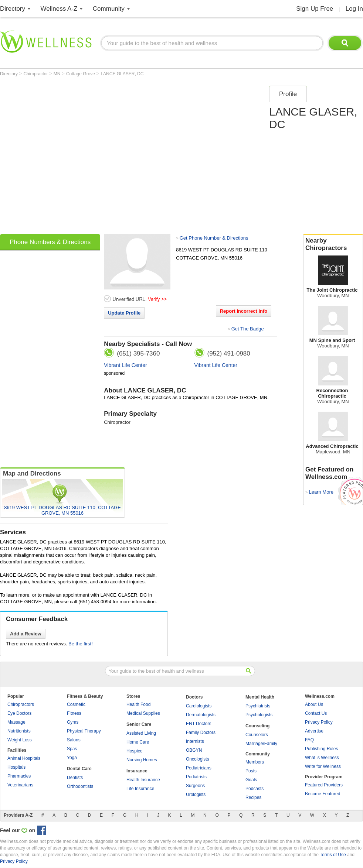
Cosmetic (76, 704)
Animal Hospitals (24, 758)
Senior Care (139, 724)
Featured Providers (324, 785)
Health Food (138, 704)
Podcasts (255, 789)
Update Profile (124, 313)
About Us (314, 704)
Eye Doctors (19, 713)
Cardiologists (199, 706)
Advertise (314, 731)
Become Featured (323, 794)
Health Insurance (143, 780)
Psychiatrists (258, 706)
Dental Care (79, 769)
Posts (251, 771)
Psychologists (259, 715)
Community (109, 9)
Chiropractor (36, 74)
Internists (195, 741)
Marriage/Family (261, 744)
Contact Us (316, 713)
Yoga (72, 758)
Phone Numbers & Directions (50, 242)
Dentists (75, 778)
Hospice (134, 751)
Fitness (74, 713)
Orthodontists (80, 786)
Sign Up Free (315, 9)
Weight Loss (20, 740)
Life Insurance (140, 789)
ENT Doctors (199, 724)
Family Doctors (201, 733)
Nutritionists (19, 731)
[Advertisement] (76, 157)
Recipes (253, 797)
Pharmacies (19, 776)
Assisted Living (141, 733)
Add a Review (26, 634)
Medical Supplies (143, 713)
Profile (288, 94)
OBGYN (194, 750)
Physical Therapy (84, 731)
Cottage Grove (81, 74)
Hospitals (16, 767)
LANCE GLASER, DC (122, 74)
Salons (74, 740)
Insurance (137, 771)
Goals (251, 780)
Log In (354, 9)
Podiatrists (196, 777)
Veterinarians (20, 785)
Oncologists (198, 759)
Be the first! (81, 644)
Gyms (73, 722)
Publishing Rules (321, 749)
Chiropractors (21, 704)
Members (255, 762)
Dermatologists (201, 715)
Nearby (333, 244)
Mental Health (260, 697)
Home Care (138, 742)
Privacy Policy (319, 722)
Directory (13, 9)
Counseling (257, 726)
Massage (16, 722)
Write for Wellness (323, 766)
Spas (72, 749)
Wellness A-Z (59, 9)
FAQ (309, 740)
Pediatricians (199, 768)
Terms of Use (333, 855)
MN (58, 74)
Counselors (257, 735)
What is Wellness (322, 758)
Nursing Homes (142, 760)
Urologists (196, 795)
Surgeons (195, 786)
